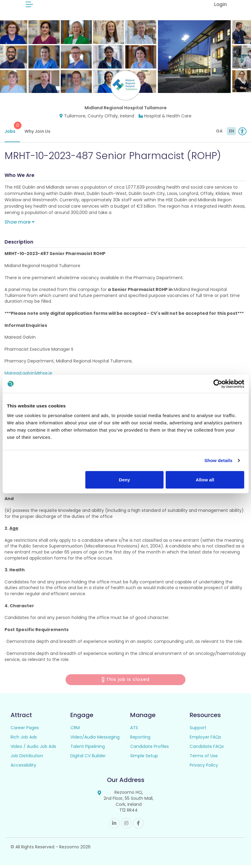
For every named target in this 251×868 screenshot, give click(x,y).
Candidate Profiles (150, 749)
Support (198, 730)
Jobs (12, 131)
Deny (125, 479)
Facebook (138, 826)
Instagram (126, 826)
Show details (219, 460)
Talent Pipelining (88, 749)
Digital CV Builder (88, 758)
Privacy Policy (204, 768)
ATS (134, 730)
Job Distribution (27, 758)
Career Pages (25, 730)
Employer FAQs (205, 740)
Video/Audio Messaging (95, 740)
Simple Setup (144, 758)
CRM (75, 730)
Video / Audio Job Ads (33, 749)
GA (219, 134)
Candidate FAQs (207, 749)
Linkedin (114, 826)
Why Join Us (37, 134)
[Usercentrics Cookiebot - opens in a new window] (218, 384)
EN (232, 134)
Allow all (205, 479)
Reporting (140, 740)
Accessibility (23, 768)
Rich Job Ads (24, 740)
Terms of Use (204, 758)
